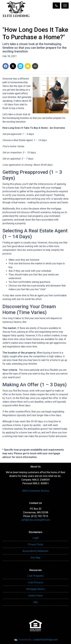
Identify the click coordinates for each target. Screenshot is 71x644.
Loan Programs (35, 576)
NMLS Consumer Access (36, 491)
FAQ (35, 602)
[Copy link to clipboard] (35, 66)
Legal (35, 538)
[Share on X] (13, 66)
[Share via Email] (28, 66)
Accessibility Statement (35, 551)
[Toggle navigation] (65, 6)
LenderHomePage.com (45, 640)
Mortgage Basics (36, 589)
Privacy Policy (36, 544)
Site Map (35, 558)
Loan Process (36, 582)
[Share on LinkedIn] (20, 66)
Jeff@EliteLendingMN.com (35, 520)
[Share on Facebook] (6, 66)
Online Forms (35, 596)
